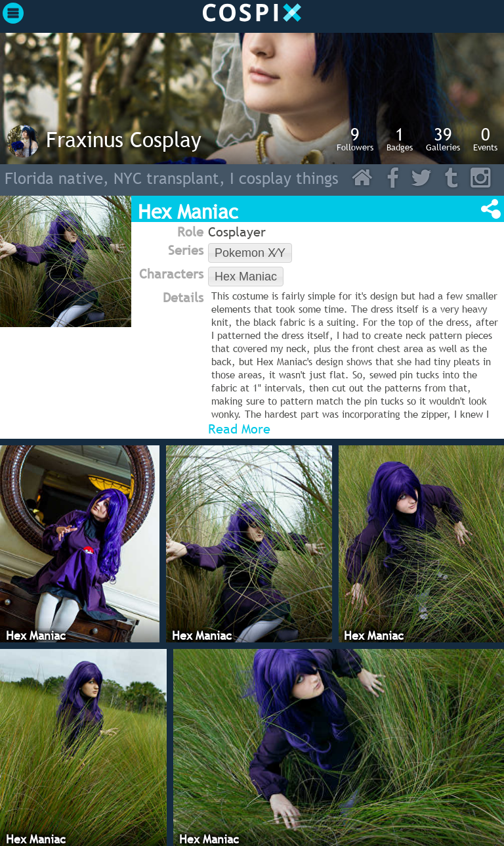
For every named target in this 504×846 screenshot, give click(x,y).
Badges (400, 139)
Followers (355, 139)
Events (485, 139)
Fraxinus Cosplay (124, 139)
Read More (239, 429)
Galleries (443, 139)
